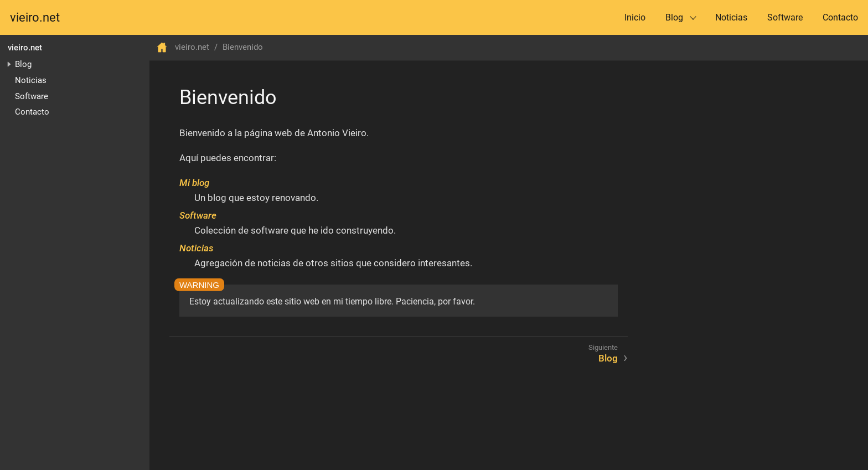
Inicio (635, 17)
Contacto (840, 17)
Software (785, 17)
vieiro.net (35, 18)
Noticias (731, 17)
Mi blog (194, 183)
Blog (674, 17)
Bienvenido (243, 47)
